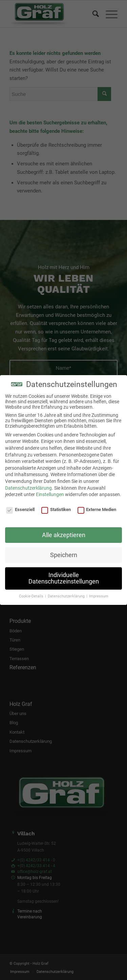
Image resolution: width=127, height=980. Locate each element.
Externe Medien (97, 509)
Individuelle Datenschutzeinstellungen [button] (64, 578)
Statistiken (56, 509)
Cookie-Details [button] (32, 596)
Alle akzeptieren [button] (64, 535)
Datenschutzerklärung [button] (67, 596)
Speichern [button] (64, 555)
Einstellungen (50, 494)
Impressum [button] (99, 596)
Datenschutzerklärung (28, 488)
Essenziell (20, 509)
